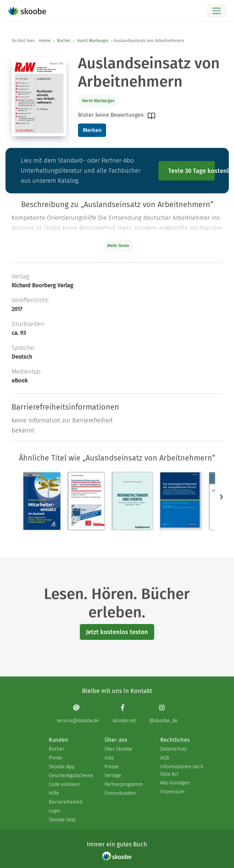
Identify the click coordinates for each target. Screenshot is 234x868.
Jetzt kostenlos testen (117, 632)
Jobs (109, 758)
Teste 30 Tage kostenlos (192, 171)
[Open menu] (216, 11)
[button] (222, 497)
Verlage (113, 775)
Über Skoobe (118, 749)
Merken (92, 130)
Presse (112, 767)
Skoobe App (62, 767)
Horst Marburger (93, 41)
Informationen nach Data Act (182, 770)
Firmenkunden (120, 793)
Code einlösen (64, 784)
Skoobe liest (62, 820)
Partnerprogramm (124, 784)
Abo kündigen (175, 783)
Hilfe (54, 793)
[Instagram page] (163, 714)
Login (55, 811)
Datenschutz (174, 749)
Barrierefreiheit (66, 802)
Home (45, 41)
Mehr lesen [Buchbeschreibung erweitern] (118, 246)
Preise (55, 758)
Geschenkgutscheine (71, 775)
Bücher (64, 41)
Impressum (172, 792)
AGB (165, 758)
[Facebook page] (124, 714)
